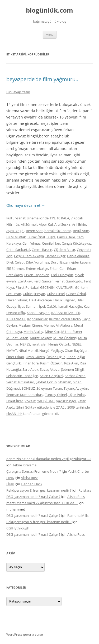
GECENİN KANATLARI (57, 287)
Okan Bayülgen (77, 351)
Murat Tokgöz (41, 338)
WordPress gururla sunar (25, 634)
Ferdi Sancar (43, 281)
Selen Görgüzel (51, 376)
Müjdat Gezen (17, 338)
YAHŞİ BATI (46, 401)
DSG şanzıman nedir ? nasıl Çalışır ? (33, 497)
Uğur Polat (77, 395)
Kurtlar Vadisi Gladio (65, 319)
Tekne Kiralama (24, 465)
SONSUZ (28, 388)
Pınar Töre (30, 363)
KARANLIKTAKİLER (66, 313)
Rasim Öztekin (51, 363)
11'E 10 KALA (59, 218)
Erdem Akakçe (37, 269)
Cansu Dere (66, 237)
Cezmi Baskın (42, 250)
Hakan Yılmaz (17, 300)
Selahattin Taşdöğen (22, 376)
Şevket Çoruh (46, 382)
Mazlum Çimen (30, 325)
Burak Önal (36, 237)
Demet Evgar (55, 256)
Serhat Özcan (75, 376)
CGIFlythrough (18, 528)
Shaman (65, 382)
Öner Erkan (15, 357)
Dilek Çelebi (15, 262)
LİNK (10, 478)
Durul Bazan (60, 262)
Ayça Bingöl (15, 231)
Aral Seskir (62, 224)
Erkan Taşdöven (37, 275)
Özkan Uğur (56, 357)
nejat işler (39, 344)
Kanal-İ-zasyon (38, 313)
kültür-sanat (16, 218)
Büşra (51, 237)
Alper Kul (46, 224)
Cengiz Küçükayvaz (77, 243)
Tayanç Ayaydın (76, 388)
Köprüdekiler (37, 319)
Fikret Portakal (27, 287)
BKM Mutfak (16, 237)
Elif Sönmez (15, 269)
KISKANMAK (16, 319)
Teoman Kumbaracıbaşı (25, 395)
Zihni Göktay (26, 407)
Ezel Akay (25, 281)
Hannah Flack (32, 484)
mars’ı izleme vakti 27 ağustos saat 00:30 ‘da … (42, 503)
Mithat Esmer (72, 332)
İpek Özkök (48, 306)
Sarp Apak (30, 369)
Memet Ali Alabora (58, 325)
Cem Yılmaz (31, 243)
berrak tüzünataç (58, 231)
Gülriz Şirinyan (34, 294)
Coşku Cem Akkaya (29, 256)
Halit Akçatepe (40, 300)
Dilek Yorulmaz (37, 262)
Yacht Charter (79, 471)
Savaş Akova (50, 369)
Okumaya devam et (26, 205)
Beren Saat (34, 231)
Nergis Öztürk (59, 344)
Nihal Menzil (28, 351)
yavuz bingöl (66, 401)
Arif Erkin (79, 224)
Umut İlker (15, 401)
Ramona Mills (78, 516)
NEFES (25, 344)
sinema (33, 218)
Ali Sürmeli (29, 224)
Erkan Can (58, 269)
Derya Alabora (78, 256)
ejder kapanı (81, 262)
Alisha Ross (30, 478)
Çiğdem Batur (65, 250)
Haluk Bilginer (64, 300)
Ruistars (85, 490)
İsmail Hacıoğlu (70, 306)
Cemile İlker (51, 243)
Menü (50, 35)
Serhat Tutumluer (20, 382)
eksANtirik (14, 414)
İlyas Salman (28, 306)
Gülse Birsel (56, 294)
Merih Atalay (33, 332)
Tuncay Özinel (56, 395)
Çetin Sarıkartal (18, 250)
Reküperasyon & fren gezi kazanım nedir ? (39, 490)
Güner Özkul (76, 294)
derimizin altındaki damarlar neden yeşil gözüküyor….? (49, 459)
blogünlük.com (49, 10)
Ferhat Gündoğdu (68, 281)
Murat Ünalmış (65, 338)
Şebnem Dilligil (72, 369)
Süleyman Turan (49, 388)
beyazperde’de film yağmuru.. (42, 79)
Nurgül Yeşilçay (51, 351)
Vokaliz (30, 401)
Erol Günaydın (62, 275)
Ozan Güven (35, 357)
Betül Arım (81, 231)
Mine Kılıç (52, 332)
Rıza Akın (71, 363)
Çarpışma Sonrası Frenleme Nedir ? (34, 471)
